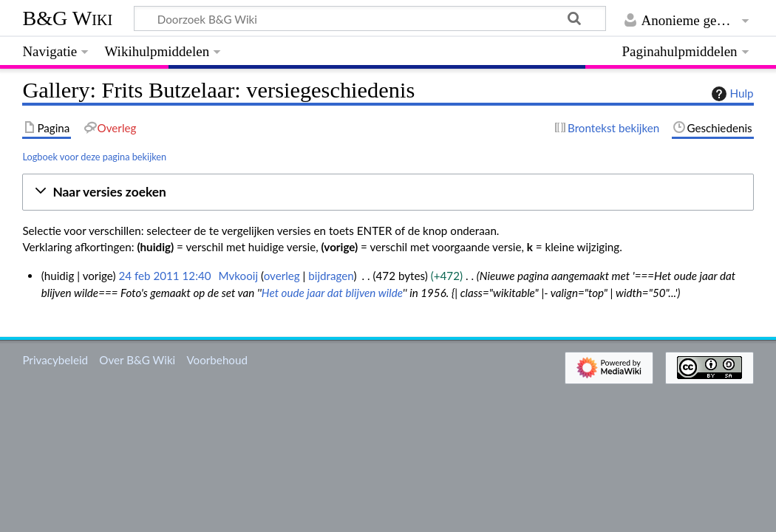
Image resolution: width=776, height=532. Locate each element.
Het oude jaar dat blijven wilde (332, 293)
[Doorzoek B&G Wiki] (370, 18)
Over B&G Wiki (137, 360)
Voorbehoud (217, 360)
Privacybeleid (55, 360)
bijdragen (331, 276)
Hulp (731, 94)
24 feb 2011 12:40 (164, 276)
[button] (388, 192)
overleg (282, 276)
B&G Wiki (67, 18)
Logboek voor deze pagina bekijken (94, 157)
